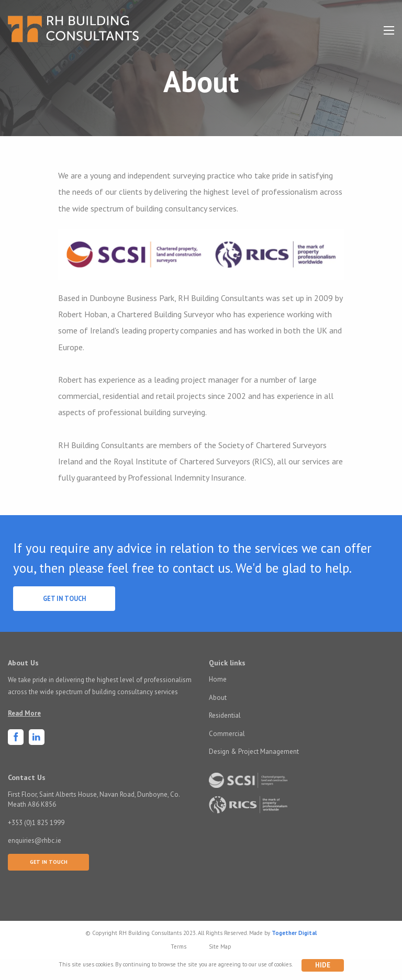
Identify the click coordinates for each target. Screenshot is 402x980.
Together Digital (294, 933)
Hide (323, 965)
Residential (225, 715)
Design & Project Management (254, 751)
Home (218, 679)
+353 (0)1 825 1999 (36, 823)
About (218, 698)
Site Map (220, 946)
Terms (178, 946)
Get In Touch (64, 598)
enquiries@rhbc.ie (35, 840)
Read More (24, 713)
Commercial (227, 734)
